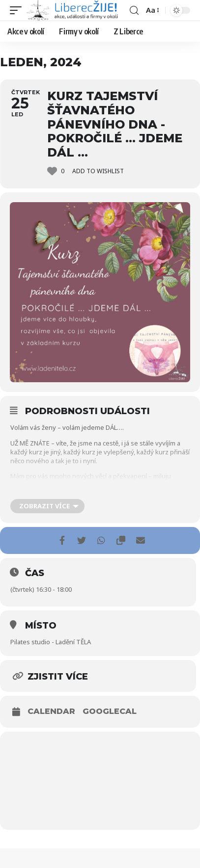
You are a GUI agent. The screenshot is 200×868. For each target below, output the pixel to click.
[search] (134, 11)
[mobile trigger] (18, 10)
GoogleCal (110, 711)
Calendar (51, 711)
